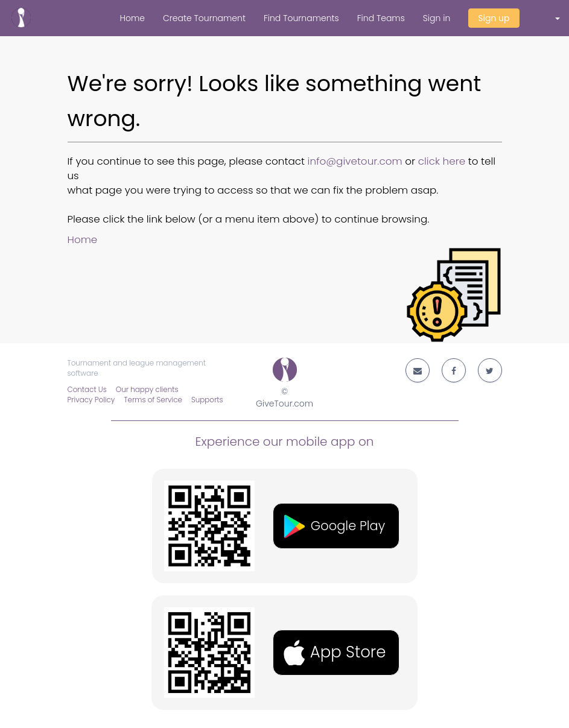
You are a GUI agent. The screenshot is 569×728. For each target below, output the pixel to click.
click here (442, 161)
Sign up (494, 18)
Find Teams (381, 18)
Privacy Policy (91, 400)
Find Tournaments (301, 18)
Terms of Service (153, 400)
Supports (207, 400)
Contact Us (87, 390)
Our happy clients (147, 390)
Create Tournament (204, 18)
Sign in (437, 18)
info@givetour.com (355, 161)
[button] (549, 18)
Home (132, 18)
